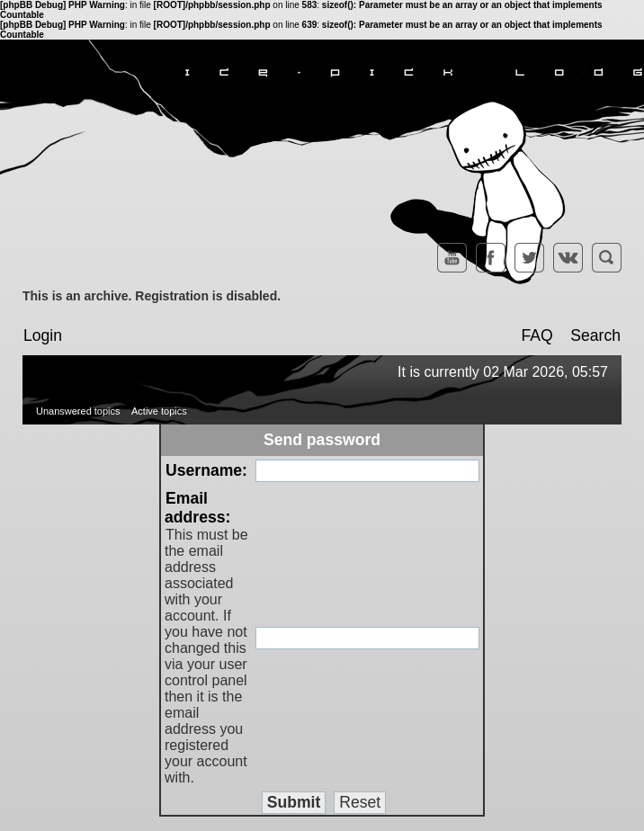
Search (595, 335)
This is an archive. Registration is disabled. (152, 296)
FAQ (537, 335)
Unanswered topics (78, 411)
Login (43, 335)
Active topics (159, 411)
